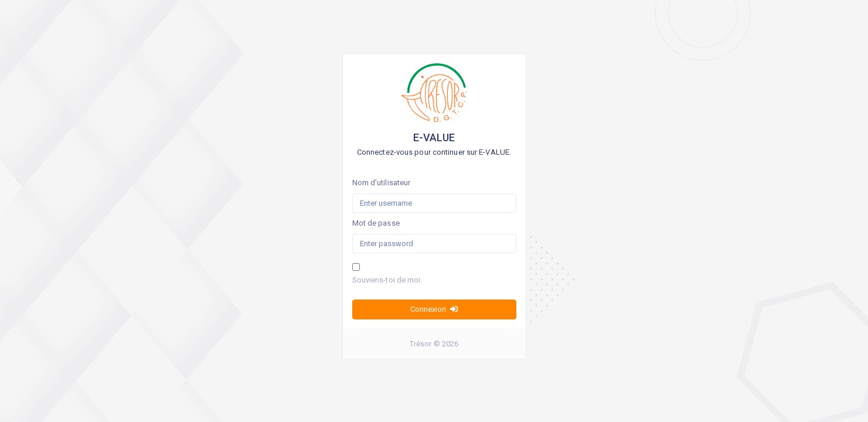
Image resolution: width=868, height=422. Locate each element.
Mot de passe (376, 223)
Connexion (434, 309)
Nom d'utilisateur (382, 183)
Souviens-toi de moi (387, 280)
